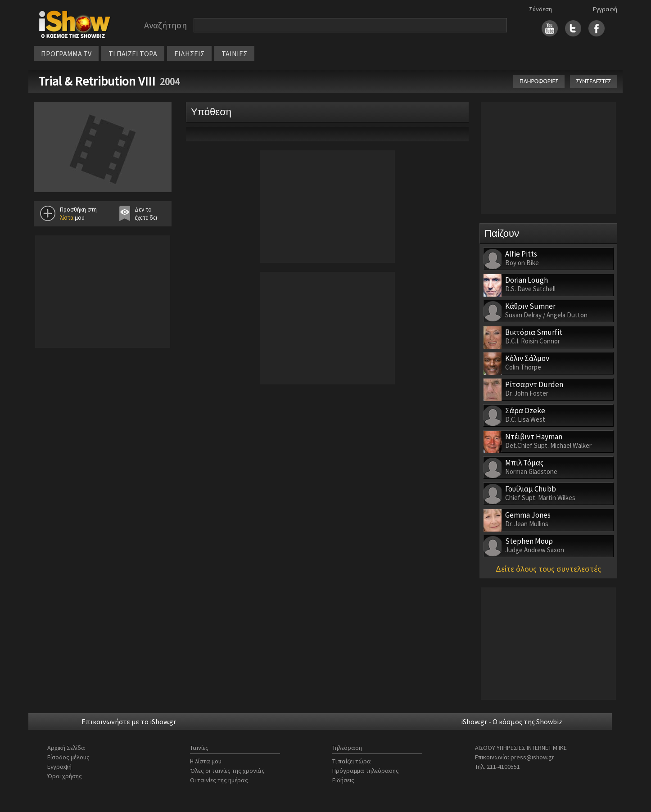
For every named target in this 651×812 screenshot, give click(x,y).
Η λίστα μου (206, 761)
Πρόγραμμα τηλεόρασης (366, 771)
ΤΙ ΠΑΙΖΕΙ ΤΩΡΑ (133, 54)
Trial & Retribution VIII (97, 81)
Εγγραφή (605, 9)
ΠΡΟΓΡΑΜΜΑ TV (66, 54)
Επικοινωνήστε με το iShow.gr (129, 722)
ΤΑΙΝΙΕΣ (234, 54)
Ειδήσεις (343, 780)
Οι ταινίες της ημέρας (219, 780)
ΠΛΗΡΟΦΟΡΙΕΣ (539, 81)
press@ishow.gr (532, 757)
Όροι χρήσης (65, 776)
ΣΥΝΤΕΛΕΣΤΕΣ (594, 81)
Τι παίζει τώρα (352, 761)
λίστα (67, 218)
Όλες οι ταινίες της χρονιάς (227, 771)
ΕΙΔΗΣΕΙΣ (189, 54)
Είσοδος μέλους (68, 757)
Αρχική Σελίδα (66, 748)
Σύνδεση (540, 9)
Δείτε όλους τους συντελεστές (548, 569)
